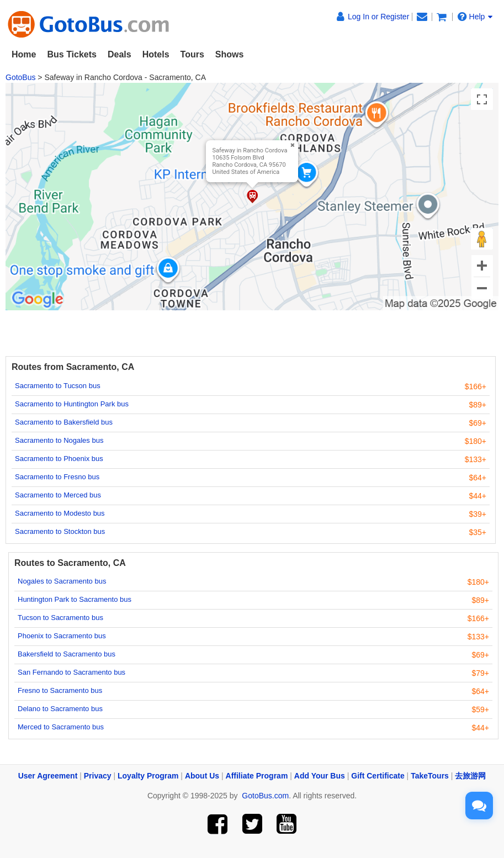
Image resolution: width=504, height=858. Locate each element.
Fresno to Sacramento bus (60, 690)
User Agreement (48, 776)
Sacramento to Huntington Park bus (72, 404)
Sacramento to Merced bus (58, 495)
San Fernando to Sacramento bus (71, 672)
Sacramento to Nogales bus (59, 440)
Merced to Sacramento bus (61, 727)
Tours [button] (192, 54)
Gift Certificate (378, 776)
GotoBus (20, 77)
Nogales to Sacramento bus (62, 581)
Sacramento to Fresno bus (57, 477)
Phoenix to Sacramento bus (62, 636)
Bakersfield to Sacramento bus (67, 654)
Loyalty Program (148, 776)
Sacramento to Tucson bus (58, 386)
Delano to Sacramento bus (60, 709)
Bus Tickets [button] (72, 54)
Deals (120, 54)
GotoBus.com (265, 796)
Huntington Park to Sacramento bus (75, 599)
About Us (202, 776)
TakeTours (430, 776)
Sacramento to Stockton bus (60, 531)
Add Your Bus (320, 776)
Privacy (98, 776)
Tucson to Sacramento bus (60, 618)
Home (24, 54)
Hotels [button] (156, 54)
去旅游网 (470, 776)
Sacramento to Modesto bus (60, 513)
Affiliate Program (257, 776)
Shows (230, 54)
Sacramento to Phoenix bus (59, 459)
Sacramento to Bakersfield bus (64, 422)
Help (475, 17)
